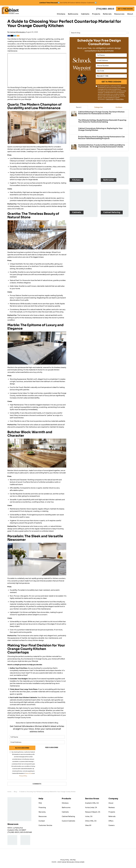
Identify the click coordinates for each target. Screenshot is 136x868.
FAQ (40, 803)
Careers (112, 825)
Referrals (112, 816)
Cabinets (65, 812)
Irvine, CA (89, 816)
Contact (42, 821)
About (111, 803)
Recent (79, 107)
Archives (119, 107)
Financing (42, 808)
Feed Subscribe (52, 747)
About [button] (130, 14)
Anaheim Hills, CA (92, 803)
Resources (43, 816)
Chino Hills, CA (91, 821)
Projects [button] (100, 14)
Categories (98, 107)
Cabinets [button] (90, 14)
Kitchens (65, 803)
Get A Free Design (125, 9)
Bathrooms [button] (79, 14)
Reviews (112, 808)
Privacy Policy (23, 776)
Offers (111, 821)
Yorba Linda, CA (91, 808)
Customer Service (45, 825)
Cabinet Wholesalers (18, 32)
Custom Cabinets (68, 821)
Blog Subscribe (22, 748)
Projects (112, 812)
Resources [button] (121, 14)
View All (88, 825)
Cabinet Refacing (68, 816)
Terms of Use (29, 773)
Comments (37, 784)
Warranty (42, 812)
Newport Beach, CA (93, 812)
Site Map (73, 860)
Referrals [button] (110, 14)
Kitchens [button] (68, 14)
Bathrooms (66, 808)
